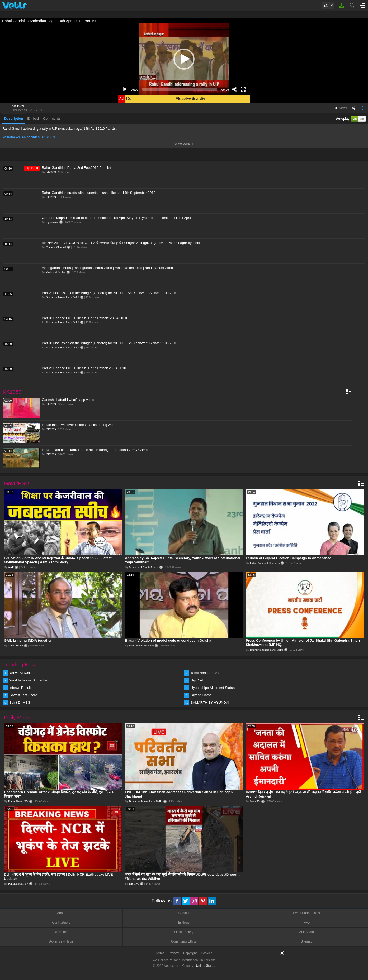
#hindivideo (31, 137)
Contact (184, 913)
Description (14, 119)
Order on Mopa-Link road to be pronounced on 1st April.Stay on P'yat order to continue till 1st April (116, 218)
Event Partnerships (306, 913)
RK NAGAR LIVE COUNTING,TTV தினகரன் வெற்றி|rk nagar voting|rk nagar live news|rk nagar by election (123, 243)
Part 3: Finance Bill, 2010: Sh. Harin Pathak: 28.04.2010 (84, 318)
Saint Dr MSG (20, 702)
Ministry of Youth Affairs (144, 567)
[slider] (180, 89)
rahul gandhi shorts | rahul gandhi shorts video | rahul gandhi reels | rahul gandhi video (107, 268)
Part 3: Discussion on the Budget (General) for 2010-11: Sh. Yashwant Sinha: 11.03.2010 (109, 343)
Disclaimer (61, 932)
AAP (11, 567)
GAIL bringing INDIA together (28, 640)
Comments (52, 119)
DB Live (134, 883)
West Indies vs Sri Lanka (28, 680)
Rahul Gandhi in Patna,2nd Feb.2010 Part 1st (76, 168)
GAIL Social (16, 645)
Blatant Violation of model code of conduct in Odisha (168, 640)
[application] (184, 59)
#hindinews (11, 137)
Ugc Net (197, 680)
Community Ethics (184, 941)
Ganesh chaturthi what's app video (68, 400)
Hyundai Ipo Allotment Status (213, 688)
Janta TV (255, 801)
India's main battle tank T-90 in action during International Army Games (96, 450)
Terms (160, 953)
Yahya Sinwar (20, 673)
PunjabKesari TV (18, 801)
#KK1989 (48, 137)
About (61, 913)
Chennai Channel (56, 247)
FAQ (306, 923)
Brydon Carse (201, 695)
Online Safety (184, 932)
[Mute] (235, 89)
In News (184, 923)
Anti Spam (306, 932)
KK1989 (18, 106)
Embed (33, 119)
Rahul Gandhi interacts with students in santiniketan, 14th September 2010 (99, 193)
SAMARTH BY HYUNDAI (210, 702)
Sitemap (306, 941)
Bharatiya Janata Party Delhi (63, 297)
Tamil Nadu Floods (205, 673)
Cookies (207, 953)
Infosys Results (21, 688)
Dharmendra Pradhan (141, 645)
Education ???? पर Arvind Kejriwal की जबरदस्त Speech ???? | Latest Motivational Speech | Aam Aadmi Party (58, 560)
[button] (184, 59)
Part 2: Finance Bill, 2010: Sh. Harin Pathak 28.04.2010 (84, 368)
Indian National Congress (265, 563)
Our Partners (61, 923)
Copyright (190, 953)
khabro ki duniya (56, 272)
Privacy (174, 953)
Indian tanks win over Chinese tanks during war (78, 425)
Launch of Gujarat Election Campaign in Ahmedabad (289, 558)
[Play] (125, 89)
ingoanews (52, 222)
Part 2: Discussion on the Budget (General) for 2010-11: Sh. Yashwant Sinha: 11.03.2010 (109, 293)
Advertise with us (61, 941)
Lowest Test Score (23, 695)
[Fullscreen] (243, 89)
